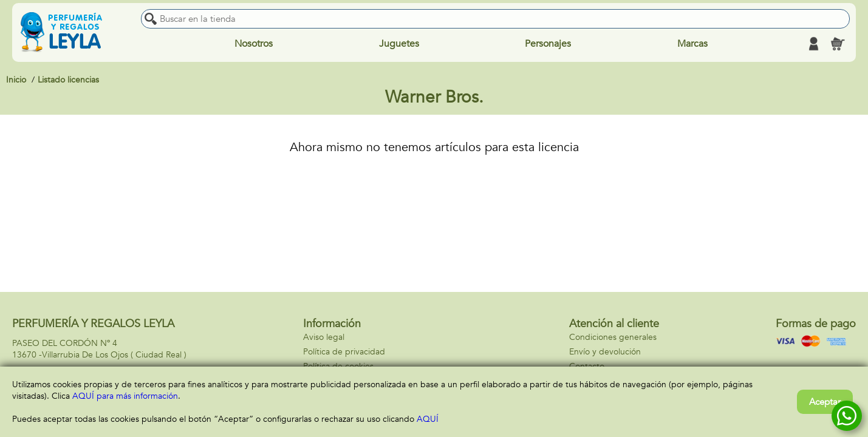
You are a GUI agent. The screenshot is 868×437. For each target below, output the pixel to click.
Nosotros (254, 44)
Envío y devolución (605, 352)
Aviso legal (324, 337)
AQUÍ (428, 419)
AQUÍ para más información (125, 396)
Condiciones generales (613, 337)
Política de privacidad (344, 352)
